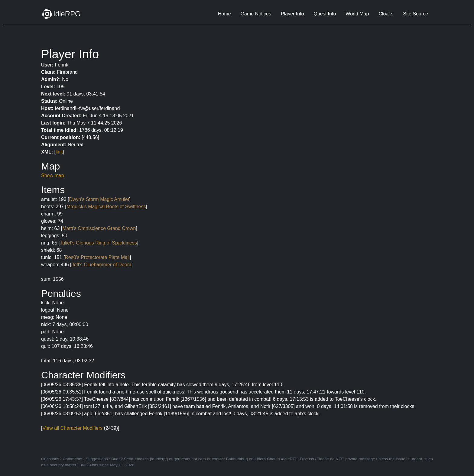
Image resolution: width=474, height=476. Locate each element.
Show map (53, 175)
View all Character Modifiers (72, 428)
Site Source (416, 14)
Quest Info (325, 14)
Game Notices (256, 14)
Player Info (292, 14)
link (59, 152)
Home (224, 14)
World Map (357, 14)
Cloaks (386, 14)
